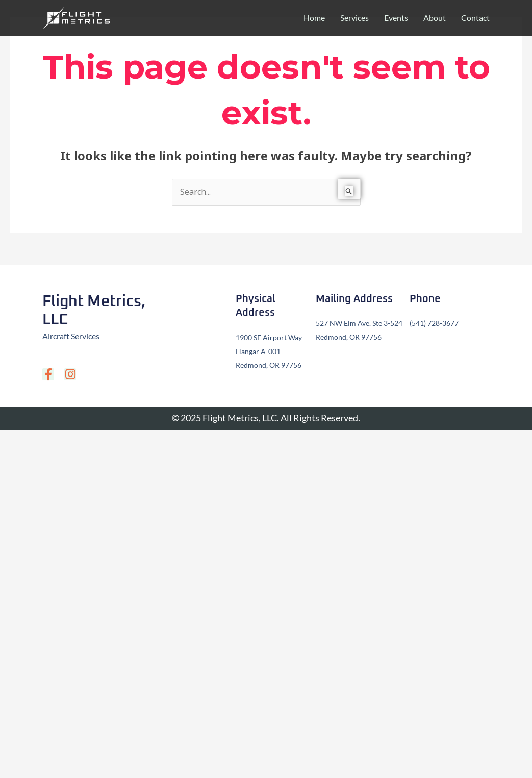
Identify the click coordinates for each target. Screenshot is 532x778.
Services (354, 18)
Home (314, 18)
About (435, 18)
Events (396, 18)
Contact (475, 18)
